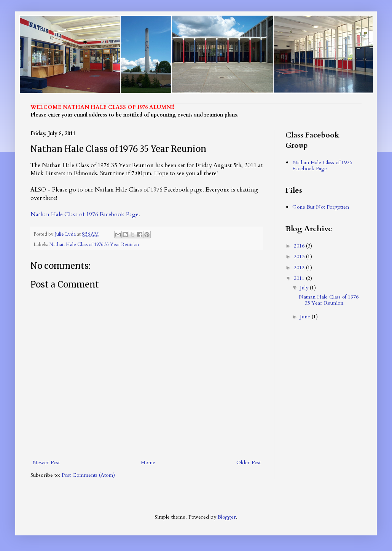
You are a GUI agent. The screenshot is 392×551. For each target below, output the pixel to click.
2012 (300, 268)
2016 (300, 246)
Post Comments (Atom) (88, 475)
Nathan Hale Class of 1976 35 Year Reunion (94, 245)
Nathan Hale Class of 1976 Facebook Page (84, 215)
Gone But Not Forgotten (321, 207)
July (305, 288)
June (306, 317)
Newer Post (46, 462)
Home (148, 462)
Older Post (249, 462)
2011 (300, 278)
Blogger (227, 517)
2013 (300, 256)
